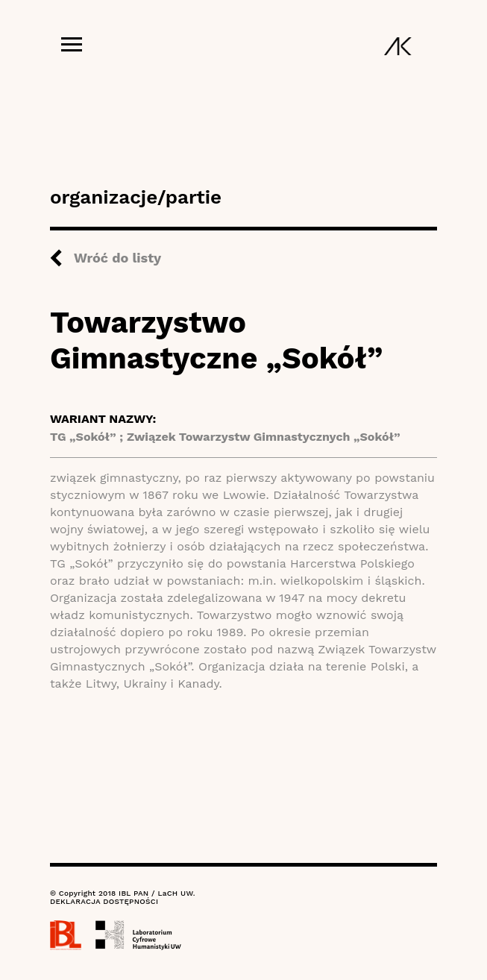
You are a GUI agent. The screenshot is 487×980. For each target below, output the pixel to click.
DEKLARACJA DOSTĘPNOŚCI (104, 901)
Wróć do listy (117, 258)
